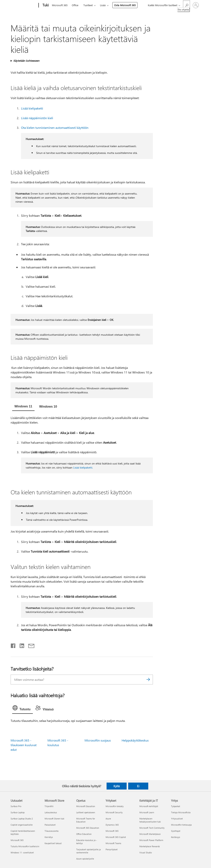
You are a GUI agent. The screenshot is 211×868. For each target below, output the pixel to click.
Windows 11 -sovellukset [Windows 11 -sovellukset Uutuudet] (22, 852)
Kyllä (117, 786)
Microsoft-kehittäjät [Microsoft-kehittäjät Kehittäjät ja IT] (149, 806)
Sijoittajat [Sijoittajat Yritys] (176, 831)
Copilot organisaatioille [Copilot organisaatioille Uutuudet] (22, 825)
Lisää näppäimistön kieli (37, 118)
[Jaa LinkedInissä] (20, 645)
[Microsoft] (24, 5)
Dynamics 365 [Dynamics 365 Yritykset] (112, 825)
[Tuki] (45, 5)
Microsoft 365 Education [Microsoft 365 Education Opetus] (88, 828)
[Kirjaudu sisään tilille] (196, 5)
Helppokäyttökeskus (135, 740)
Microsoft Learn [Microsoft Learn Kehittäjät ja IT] (147, 812)
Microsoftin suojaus (98, 740)
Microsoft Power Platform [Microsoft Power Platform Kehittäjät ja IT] (151, 840)
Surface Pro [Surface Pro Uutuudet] (16, 806)
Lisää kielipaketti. (83, 467)
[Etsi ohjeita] (186, 5)
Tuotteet (88, 5)
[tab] (23, 407)
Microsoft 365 (60, 5)
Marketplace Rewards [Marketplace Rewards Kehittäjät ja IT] (150, 846)
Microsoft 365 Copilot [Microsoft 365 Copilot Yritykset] (116, 837)
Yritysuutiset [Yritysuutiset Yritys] (177, 819)
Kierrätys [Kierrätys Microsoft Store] (49, 837)
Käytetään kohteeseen (26, 61)
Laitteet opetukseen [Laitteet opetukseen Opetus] (86, 812)
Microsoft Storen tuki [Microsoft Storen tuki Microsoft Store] (54, 819)
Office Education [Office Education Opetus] (84, 834)
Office (75, 5)
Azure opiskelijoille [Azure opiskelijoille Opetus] (85, 859)
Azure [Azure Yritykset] (108, 819)
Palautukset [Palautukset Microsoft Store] (50, 825)
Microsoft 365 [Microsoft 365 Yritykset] (112, 831)
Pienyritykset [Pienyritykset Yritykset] (112, 849)
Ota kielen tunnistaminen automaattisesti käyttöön (55, 128)
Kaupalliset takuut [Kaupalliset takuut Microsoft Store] (53, 843)
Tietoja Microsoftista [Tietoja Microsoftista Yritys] (181, 812)
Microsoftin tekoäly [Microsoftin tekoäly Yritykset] (115, 806)
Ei (138, 786)
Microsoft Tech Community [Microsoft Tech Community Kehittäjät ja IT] (152, 828)
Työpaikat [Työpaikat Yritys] (176, 806)
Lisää (103, 5)
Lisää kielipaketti (32, 108)
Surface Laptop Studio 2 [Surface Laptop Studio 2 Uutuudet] (22, 819)
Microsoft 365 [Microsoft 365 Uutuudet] (17, 840)
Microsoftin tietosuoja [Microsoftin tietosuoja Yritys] (181, 825)
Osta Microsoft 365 (125, 5)
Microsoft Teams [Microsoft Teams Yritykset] (113, 843)
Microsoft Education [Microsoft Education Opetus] (86, 806)
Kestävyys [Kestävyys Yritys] (176, 837)
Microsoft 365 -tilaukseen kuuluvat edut (24, 745)
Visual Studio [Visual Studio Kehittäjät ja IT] (146, 852)
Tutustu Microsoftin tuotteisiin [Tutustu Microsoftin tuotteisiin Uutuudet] (25, 846)
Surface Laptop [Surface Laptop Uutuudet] (18, 812)
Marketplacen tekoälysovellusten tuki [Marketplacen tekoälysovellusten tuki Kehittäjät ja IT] (150, 820)
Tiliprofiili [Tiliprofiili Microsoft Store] (49, 806)
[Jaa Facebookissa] (13, 645)
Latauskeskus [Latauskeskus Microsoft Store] (51, 812)
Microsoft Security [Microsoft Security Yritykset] (114, 812)
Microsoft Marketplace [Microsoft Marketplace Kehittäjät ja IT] (150, 834)
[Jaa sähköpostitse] (30, 645)
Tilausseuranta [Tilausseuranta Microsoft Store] (52, 831)
